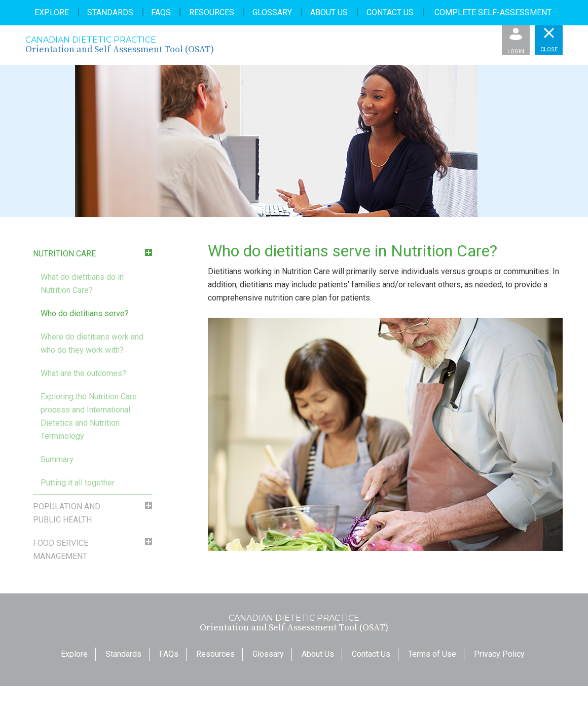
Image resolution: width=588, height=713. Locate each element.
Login (516, 41)
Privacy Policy (499, 654)
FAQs (161, 12)
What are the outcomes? (83, 373)
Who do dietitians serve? (85, 313)
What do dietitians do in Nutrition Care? (82, 284)
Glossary (272, 12)
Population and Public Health (67, 513)
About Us (329, 12)
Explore (52, 12)
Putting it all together (78, 483)
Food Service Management (61, 550)
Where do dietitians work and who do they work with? (92, 343)
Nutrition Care (64, 254)
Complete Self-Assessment (493, 12)
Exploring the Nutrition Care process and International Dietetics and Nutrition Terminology (89, 416)
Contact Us (390, 12)
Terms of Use (432, 654)
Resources (212, 12)
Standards (110, 12)
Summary (57, 459)
